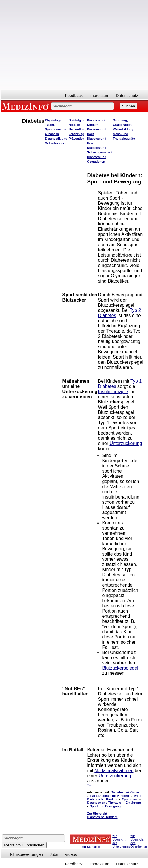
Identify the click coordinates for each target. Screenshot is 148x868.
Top (90, 785)
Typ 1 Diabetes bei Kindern (109, 796)
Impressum (99, 96)
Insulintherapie (113, 392)
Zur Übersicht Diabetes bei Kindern (103, 815)
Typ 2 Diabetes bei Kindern (114, 797)
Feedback (74, 96)
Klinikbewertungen (26, 854)
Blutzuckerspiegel (120, 668)
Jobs (54, 854)
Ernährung (76, 134)
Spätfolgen (76, 120)
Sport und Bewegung (105, 806)
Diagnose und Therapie (104, 803)
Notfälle (74, 125)
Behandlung (77, 129)
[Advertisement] (54, 45)
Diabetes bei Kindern (126, 792)
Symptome (130, 799)
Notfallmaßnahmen (114, 771)
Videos (71, 854)
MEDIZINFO (26, 106)
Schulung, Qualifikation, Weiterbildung (123, 125)
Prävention (76, 139)
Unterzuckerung (126, 443)
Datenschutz (127, 96)
